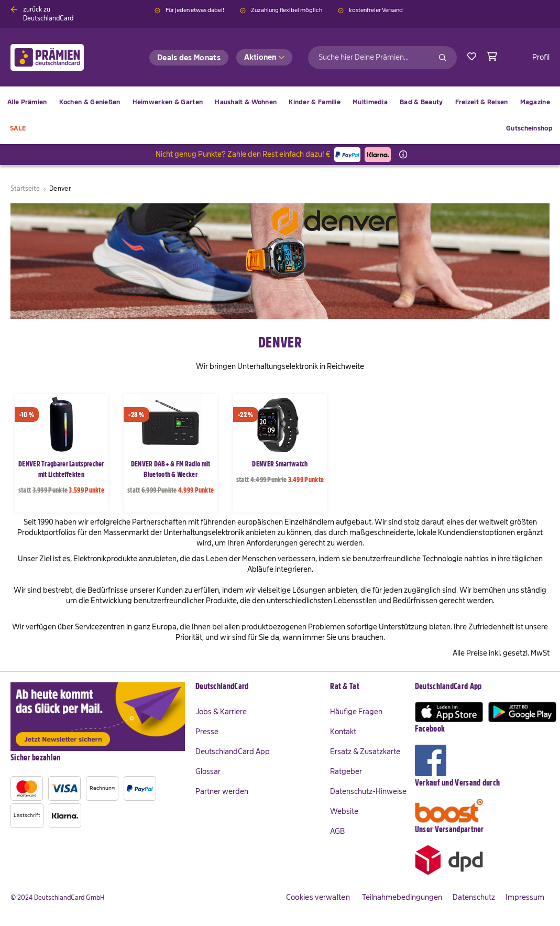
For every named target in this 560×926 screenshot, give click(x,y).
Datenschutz (474, 897)
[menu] (280, 115)
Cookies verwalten (318, 897)
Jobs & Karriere (221, 712)
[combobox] (382, 58)
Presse (207, 732)
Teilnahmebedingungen (402, 897)
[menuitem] (90, 102)
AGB (337, 831)
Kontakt (343, 732)
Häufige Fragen (356, 712)
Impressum (525, 897)
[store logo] (64, 57)
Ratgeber (346, 771)
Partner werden (222, 791)
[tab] (257, 687)
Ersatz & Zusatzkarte (365, 751)
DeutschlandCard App (233, 751)
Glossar (208, 771)
